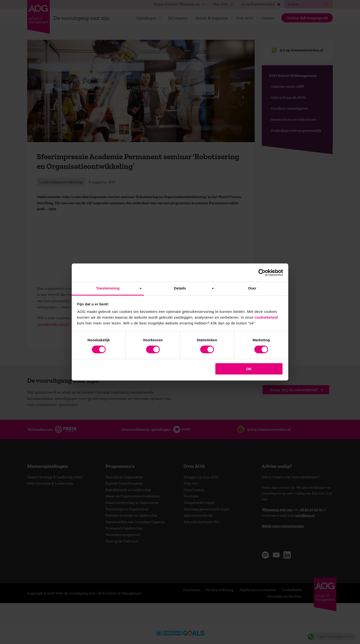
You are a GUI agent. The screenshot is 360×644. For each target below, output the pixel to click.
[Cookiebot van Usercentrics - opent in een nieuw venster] (262, 272)
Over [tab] (252, 288)
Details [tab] (180, 288)
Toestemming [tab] (108, 288)
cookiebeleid (266, 317)
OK (249, 369)
